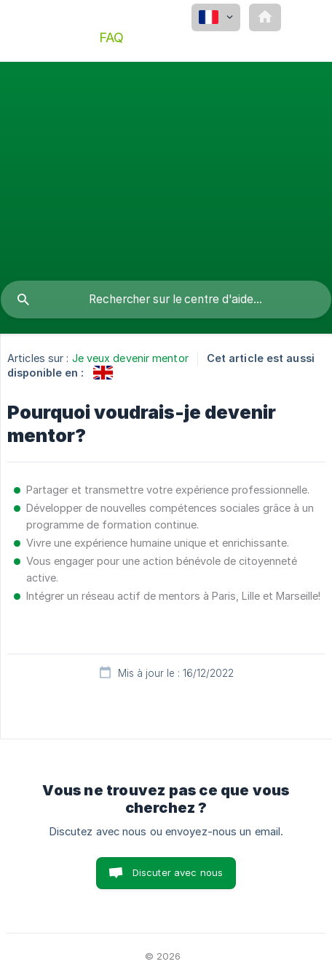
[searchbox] (166, 300)
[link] (103, 373)
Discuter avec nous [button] (178, 872)
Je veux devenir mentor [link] (130, 358)
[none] (216, 17)
